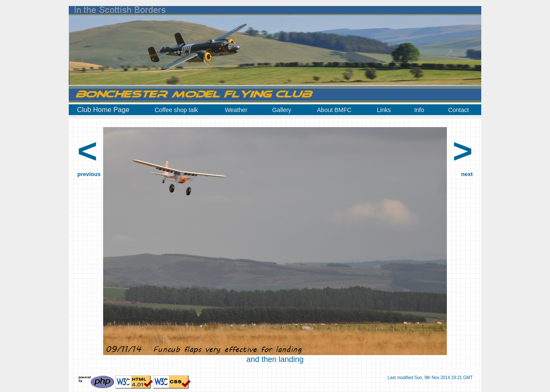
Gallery (281, 110)
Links (384, 110)
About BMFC (334, 110)
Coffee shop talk (176, 110)
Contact (458, 110)
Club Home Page (103, 110)
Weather (236, 110)
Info (419, 110)
